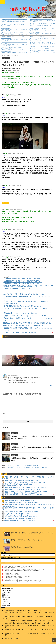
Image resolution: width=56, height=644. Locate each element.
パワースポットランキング (11, 638)
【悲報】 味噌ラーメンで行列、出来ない (38, 37)
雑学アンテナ (5, 596)
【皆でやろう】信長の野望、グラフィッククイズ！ (17, 288)
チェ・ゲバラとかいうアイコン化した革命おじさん (14, 578)
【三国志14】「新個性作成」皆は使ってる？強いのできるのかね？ (28, 540)
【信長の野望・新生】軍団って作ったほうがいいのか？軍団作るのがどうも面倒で (26, 613)
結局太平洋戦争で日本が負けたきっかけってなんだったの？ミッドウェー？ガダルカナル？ (28, 285)
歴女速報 (4, 594)
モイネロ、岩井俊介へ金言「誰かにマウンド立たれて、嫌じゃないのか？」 (19, 566)
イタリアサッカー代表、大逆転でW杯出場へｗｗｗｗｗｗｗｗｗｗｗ (18, 576)
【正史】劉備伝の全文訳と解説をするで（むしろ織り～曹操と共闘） (22, 279)
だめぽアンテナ (6, 603)
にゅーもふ (5, 601)
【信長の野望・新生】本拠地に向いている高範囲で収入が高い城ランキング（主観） (32, 533)
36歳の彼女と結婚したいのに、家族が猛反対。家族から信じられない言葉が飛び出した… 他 (22, 580)
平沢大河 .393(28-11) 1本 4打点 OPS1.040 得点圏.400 (14, 568)
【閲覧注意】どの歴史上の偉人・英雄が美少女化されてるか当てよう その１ (25, 621)
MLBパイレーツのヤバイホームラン (11, 572)
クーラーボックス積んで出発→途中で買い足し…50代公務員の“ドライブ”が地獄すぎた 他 (22, 582)
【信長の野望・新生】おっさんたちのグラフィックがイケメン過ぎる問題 (23, 629)
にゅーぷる (5, 600)
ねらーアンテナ (6, 598)
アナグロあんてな (7, 590)
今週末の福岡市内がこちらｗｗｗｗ (11, 573)
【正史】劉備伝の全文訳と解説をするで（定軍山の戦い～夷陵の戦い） (23, 282)
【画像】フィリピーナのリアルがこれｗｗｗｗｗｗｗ (41, 19)
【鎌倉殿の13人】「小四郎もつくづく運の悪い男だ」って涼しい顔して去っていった (28, 468)
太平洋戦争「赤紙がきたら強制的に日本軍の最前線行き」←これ (21, 287)
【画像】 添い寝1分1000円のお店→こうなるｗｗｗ (40, 42)
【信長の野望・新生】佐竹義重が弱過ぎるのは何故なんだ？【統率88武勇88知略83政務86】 (28, 617)
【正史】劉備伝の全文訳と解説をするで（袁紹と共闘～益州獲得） (22, 280)
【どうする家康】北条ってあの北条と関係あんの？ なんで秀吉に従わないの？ (25, 623)
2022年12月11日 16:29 (13, 375)
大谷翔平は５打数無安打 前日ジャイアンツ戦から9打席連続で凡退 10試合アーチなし (21, 571)
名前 (4, 414)
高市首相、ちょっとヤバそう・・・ (37, 41)
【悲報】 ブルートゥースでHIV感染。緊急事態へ (40, 49)
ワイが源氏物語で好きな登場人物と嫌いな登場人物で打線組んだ (21, 610)
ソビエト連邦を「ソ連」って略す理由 (11, 575)
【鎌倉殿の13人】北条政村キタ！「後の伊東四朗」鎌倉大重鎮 (22, 466)
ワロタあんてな (6, 605)
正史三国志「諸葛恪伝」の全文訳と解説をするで (23, 547)
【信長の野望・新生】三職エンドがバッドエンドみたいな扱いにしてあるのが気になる (27, 625)
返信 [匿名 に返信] (51, 385)
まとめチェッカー (7, 592)
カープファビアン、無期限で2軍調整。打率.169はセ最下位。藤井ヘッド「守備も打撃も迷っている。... (25, 569)
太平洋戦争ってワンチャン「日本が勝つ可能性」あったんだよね (21, 284)
